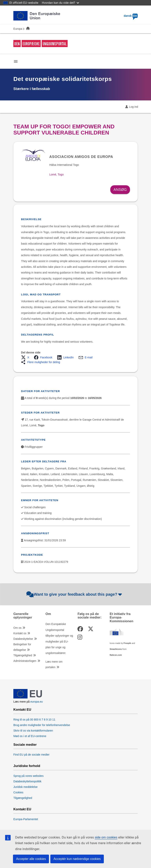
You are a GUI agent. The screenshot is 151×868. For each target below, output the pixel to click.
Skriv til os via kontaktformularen (33, 731)
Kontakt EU (22, 710)
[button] (26, 357)
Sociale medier (25, 745)
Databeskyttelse (23, 639)
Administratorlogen (25, 661)
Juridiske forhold (27, 766)
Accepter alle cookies (31, 859)
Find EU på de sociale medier (31, 755)
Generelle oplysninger (23, 616)
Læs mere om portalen (54, 664)
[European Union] (28, 697)
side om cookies (106, 837)
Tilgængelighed (23, 655)
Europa (18, 29)
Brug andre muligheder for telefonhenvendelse (42, 725)
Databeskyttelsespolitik (27, 781)
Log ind (134, 107)
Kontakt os (20, 633)
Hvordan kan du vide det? (60, 3)
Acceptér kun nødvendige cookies (77, 859)
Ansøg (120, 190)
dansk (131, 16)
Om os (17, 628)
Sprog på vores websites (28, 776)
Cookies (18, 792)
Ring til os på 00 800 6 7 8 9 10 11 (34, 720)
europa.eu (36, 702)
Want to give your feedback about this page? (75, 594)
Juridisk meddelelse (25, 787)
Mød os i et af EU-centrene (30, 736)
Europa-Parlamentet (26, 819)
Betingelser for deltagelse (22, 647)
